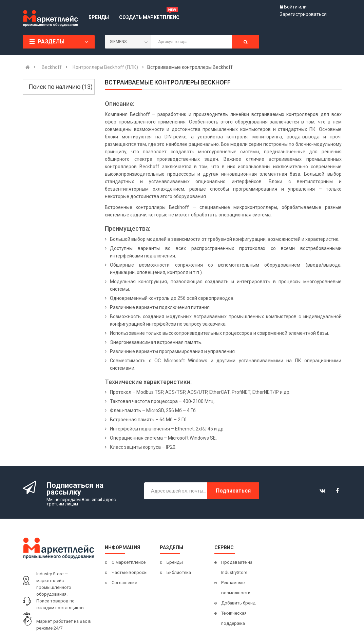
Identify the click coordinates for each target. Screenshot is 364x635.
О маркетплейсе (129, 562)
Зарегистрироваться (303, 14)
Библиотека (179, 572)
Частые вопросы (130, 572)
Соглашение (124, 583)
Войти (291, 7)
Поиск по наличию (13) (61, 87)
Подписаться (233, 491)
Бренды (175, 562)
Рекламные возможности (236, 588)
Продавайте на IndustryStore (237, 567)
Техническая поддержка (234, 618)
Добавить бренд (238, 603)
